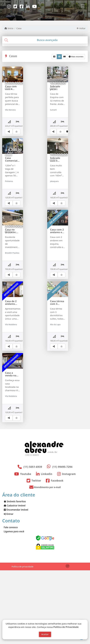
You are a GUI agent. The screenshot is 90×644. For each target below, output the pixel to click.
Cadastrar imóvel (15, 579)
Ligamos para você (14, 605)
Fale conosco (11, 601)
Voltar (81, 28)
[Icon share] (9, 6)
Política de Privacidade (66, 627)
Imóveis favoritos (15, 575)
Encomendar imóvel (16, 583)
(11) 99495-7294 (62, 541)
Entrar (9, 588)
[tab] (45, 40)
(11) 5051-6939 (33, 541)
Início (9, 28)
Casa (19, 28)
